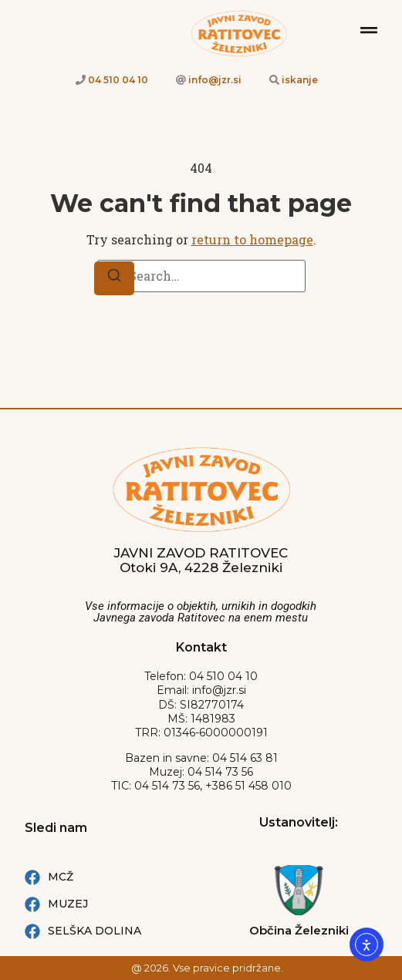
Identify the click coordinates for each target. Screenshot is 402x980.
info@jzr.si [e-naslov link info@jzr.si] (215, 80)
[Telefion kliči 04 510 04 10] (81, 80)
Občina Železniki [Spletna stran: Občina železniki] (299, 930)
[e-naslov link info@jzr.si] (181, 80)
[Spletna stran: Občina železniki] (299, 890)
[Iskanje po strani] (274, 80)
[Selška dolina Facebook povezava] (123, 931)
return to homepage (252, 239)
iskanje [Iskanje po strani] (300, 80)
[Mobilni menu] (369, 30)
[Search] (114, 278)
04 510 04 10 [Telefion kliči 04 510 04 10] (118, 80)
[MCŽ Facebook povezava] (123, 877)
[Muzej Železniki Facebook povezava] (123, 904)
